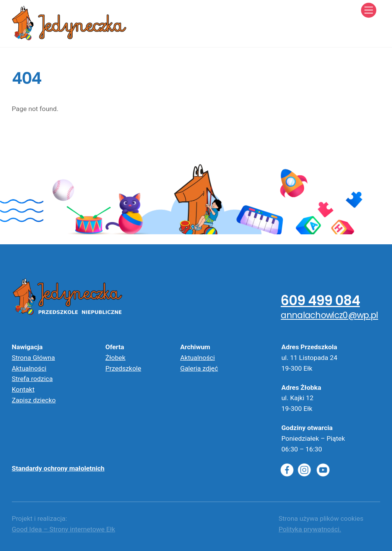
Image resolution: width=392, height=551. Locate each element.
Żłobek (115, 358)
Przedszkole (123, 368)
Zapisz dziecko (34, 400)
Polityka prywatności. (310, 529)
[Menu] (369, 10)
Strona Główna (33, 358)
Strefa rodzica (32, 379)
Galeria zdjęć (199, 368)
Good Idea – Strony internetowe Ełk (63, 529)
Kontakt (23, 389)
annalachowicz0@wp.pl (329, 315)
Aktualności (29, 368)
